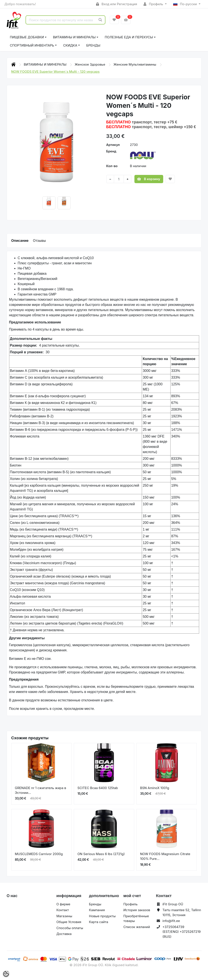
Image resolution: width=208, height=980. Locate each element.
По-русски (185, 4)
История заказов (137, 910)
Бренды (93, 45)
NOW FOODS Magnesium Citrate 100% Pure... (165, 856)
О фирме (63, 904)
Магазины (64, 916)
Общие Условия (69, 922)
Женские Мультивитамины (135, 64)
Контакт (63, 910)
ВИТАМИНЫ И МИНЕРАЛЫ (74, 37)
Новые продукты (102, 916)
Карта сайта (99, 922)
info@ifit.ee (171, 921)
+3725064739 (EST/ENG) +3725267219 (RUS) (182, 932)
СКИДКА (70, 45)
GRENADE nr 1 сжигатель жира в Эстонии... (41, 790)
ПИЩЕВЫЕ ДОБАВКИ (27, 37)
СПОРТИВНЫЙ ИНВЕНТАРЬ (32, 45)
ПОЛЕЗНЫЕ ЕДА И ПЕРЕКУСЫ (129, 37)
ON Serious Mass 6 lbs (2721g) (101, 854)
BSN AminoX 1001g (155, 788)
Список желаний (137, 927)
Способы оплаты (70, 928)
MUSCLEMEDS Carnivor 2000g (39, 854)
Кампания (97, 910)
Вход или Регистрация (117, 4)
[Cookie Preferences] (6, 974)
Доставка (64, 934)
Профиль (154, 4)
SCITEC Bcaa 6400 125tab (98, 788)
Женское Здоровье (90, 64)
